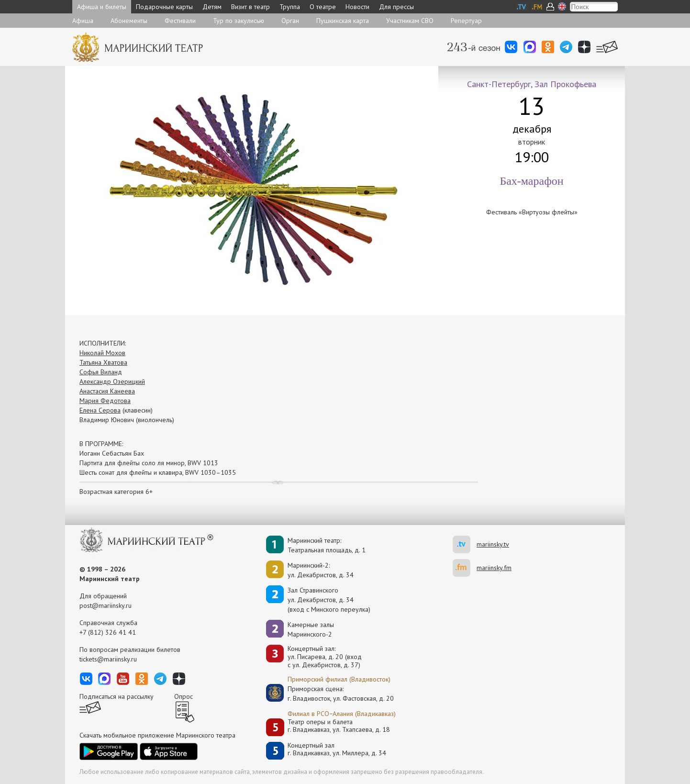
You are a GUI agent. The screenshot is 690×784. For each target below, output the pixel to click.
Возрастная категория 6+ (116, 492)
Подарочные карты (164, 7)
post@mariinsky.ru (106, 605)
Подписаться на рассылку (117, 696)
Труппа (290, 7)
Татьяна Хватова (103, 362)
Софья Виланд (101, 372)
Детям (212, 7)
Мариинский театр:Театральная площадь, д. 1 (327, 545)
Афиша (83, 21)
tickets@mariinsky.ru (108, 659)
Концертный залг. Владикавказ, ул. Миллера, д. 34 (337, 749)
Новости (357, 7)
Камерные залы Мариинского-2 (311, 629)
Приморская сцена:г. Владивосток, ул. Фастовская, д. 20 (331, 694)
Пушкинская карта (343, 21)
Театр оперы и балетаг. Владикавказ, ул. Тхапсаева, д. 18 (339, 726)
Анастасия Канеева (107, 391)
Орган (290, 21)
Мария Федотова (105, 401)
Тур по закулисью (239, 21)
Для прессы (396, 7)
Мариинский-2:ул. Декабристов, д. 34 (321, 570)
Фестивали (180, 21)
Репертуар (466, 21)
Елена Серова (100, 410)
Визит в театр (250, 7)
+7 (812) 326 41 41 (108, 632)
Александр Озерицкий (112, 381)
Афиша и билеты (102, 7)
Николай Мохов (102, 353)
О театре (323, 7)
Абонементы (129, 21)
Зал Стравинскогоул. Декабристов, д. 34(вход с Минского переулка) (329, 600)
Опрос (184, 696)
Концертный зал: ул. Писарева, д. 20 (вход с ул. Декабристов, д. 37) (325, 657)
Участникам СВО (410, 21)
